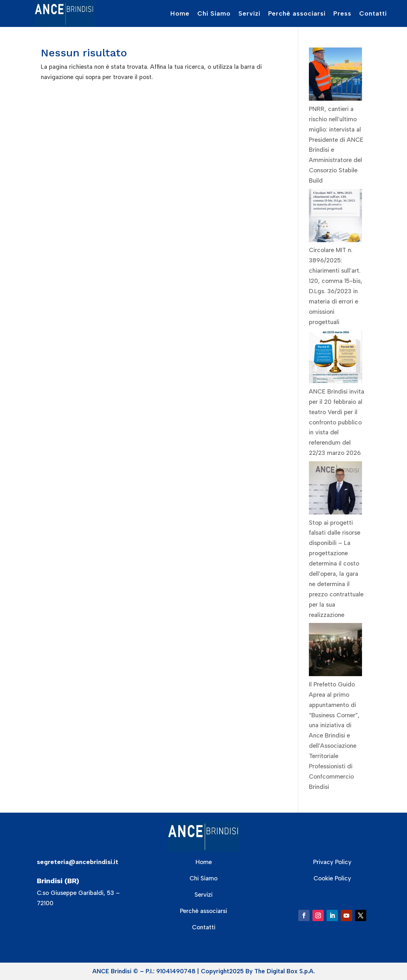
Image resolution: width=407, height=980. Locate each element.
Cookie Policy (332, 878)
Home (180, 13)
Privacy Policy (332, 862)
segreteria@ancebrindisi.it (78, 862)
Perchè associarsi (297, 13)
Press (342, 13)
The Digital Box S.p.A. (285, 971)
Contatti (373, 13)
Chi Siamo (214, 13)
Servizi (249, 13)
